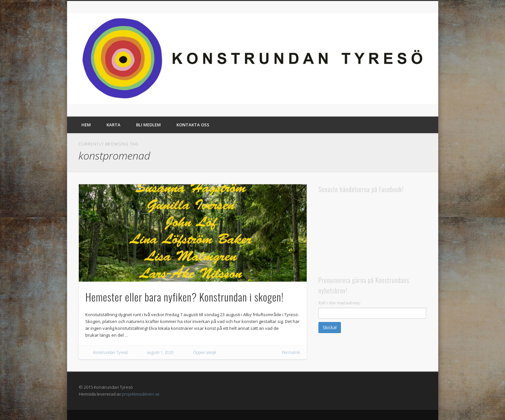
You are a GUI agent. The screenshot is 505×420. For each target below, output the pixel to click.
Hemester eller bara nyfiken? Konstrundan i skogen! (184, 297)
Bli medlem (148, 125)
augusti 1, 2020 (161, 352)
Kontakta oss (193, 125)
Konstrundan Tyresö (111, 352)
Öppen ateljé (205, 352)
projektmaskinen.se (141, 394)
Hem (86, 125)
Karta (113, 125)
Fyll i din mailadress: (340, 303)
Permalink (291, 352)
